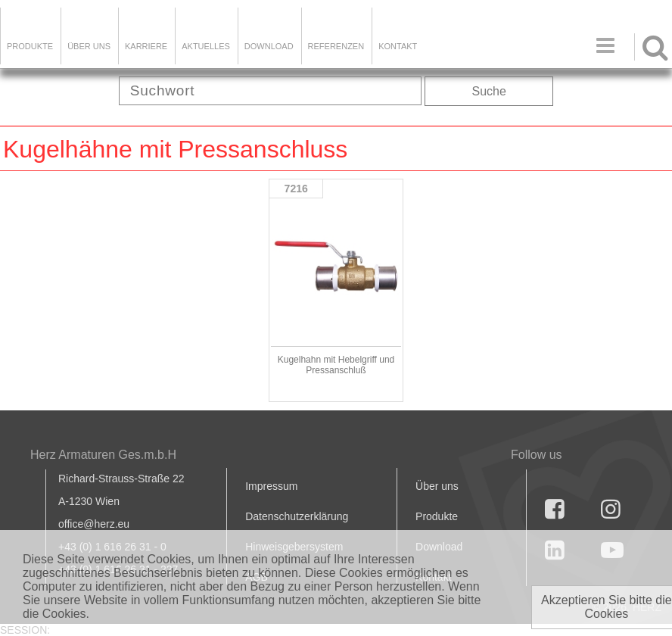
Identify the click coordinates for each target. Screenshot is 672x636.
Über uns (437, 486)
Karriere (146, 46)
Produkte (30, 46)
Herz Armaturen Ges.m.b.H (103, 455)
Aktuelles (206, 46)
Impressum (271, 486)
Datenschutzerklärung (297, 516)
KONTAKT (398, 46)
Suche (489, 91)
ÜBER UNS (89, 46)
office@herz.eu (94, 524)
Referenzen (336, 46)
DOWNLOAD (269, 46)
